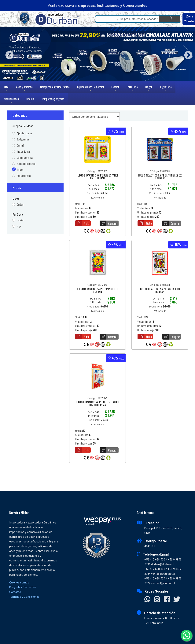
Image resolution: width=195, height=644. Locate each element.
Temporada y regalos (53, 101)
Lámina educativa (25, 158)
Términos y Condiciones (24, 597)
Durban (20, 205)
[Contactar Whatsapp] (147, 600)
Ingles (20, 226)
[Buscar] (170, 19)
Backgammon (23, 139)
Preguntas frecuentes (23, 587)
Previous (8, 54)
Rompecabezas (24, 176)
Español (20, 220)
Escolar (115, 89)
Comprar (109, 223)
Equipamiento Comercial (90, 89)
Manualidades (11, 101)
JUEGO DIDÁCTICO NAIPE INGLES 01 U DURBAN (160, 290)
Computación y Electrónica (55, 89)
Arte (7, 89)
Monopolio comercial (26, 164)
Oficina (30, 101)
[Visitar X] (177, 600)
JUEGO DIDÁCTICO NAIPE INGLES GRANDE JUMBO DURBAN (97, 404)
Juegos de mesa (23, 126)
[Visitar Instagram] (157, 600)
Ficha (82, 223)
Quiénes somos (19, 583)
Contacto (15, 592)
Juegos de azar (24, 152)
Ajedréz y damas (24, 133)
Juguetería (166, 89)
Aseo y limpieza (24, 89)
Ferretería (132, 89)
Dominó (20, 145)
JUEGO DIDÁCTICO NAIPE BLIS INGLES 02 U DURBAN (160, 177)
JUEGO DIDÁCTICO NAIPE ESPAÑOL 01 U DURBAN (97, 290)
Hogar (149, 89)
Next (187, 54)
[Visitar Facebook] (167, 600)
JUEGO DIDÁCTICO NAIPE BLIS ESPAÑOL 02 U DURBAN (97, 177)
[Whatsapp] (186, 635)
